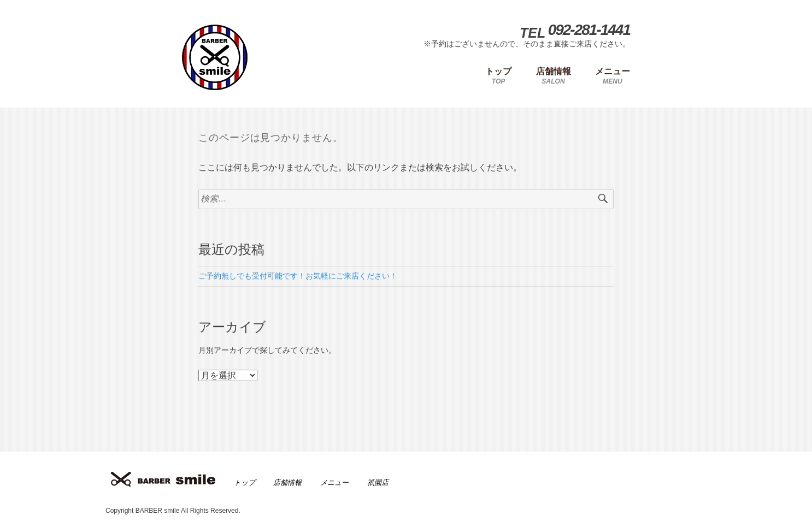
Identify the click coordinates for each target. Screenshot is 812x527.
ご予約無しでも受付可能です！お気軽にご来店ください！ (298, 276)
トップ (245, 482)
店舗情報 (287, 482)
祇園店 (378, 482)
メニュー (334, 482)
